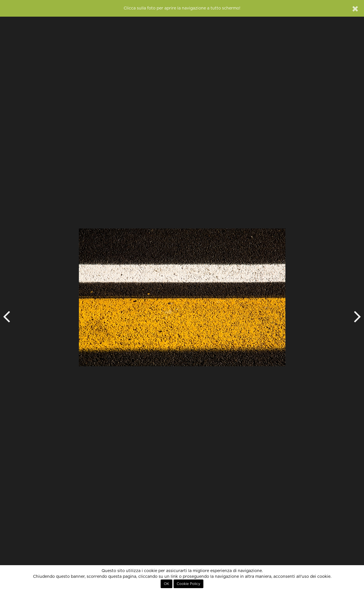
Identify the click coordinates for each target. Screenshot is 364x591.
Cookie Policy (188, 584)
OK (167, 584)
